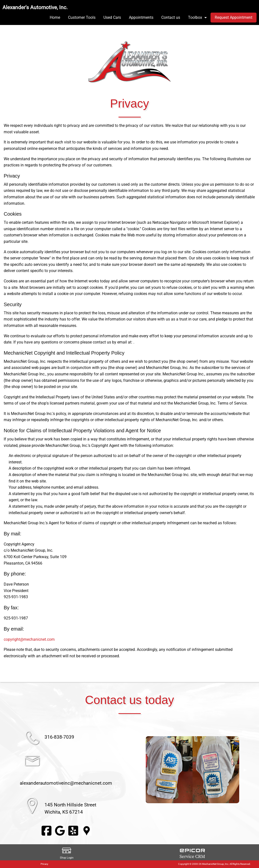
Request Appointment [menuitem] (234, 17)
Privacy (44, 864)
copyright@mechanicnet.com (29, 639)
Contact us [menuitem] (171, 17)
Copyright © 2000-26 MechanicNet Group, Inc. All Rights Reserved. (214, 864)
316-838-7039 (59, 737)
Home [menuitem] (55, 17)
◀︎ (140, 770)
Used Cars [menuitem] (112, 17)
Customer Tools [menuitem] (82, 17)
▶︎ (245, 770)
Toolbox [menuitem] (195, 17)
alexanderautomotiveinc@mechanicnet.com (66, 783)
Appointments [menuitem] (141, 17)
